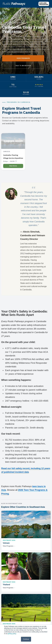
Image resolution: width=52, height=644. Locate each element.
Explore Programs (44, 4)
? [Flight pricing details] (16, 161)
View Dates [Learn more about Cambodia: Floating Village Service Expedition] (13, 166)
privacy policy (12, 634)
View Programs (23, 58)
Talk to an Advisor (23, 66)
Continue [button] (26, 639)
